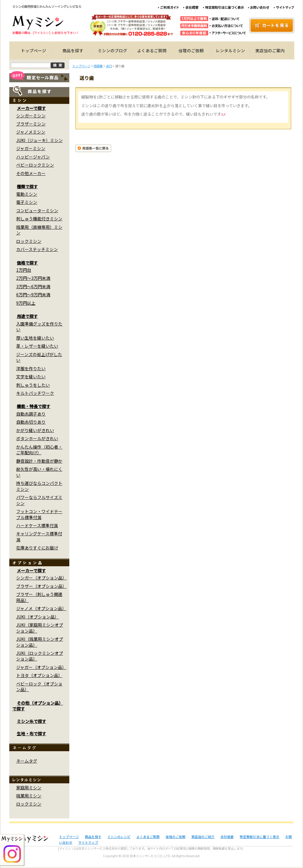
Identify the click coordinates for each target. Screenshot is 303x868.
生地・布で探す (31, 733)
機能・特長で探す (34, 406)
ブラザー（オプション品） (41, 586)
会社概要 (227, 837)
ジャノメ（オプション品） (41, 608)
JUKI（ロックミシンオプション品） (40, 656)
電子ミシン (27, 202)
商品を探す (73, 50)
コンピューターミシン (37, 210)
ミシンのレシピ (119, 837)
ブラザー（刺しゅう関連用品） (39, 597)
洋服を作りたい (31, 368)
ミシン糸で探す (31, 721)
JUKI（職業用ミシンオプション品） (40, 642)
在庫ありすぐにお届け (37, 548)
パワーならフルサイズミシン (39, 500)
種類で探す (27, 186)
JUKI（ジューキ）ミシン (39, 140)
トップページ (34, 50)
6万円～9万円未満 (33, 295)
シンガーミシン (31, 116)
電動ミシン (27, 194)
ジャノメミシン (31, 132)
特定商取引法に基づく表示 (259, 837)
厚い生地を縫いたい (35, 338)
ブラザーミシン (31, 124)
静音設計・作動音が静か (39, 461)
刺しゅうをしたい (33, 385)
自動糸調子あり (31, 414)
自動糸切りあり (31, 422)
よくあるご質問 (152, 50)
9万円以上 (26, 303)
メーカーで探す (31, 108)
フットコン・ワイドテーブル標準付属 (39, 514)
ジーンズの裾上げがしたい (39, 357)
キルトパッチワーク (35, 393)
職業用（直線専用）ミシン (39, 230)
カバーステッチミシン (37, 249)
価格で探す (27, 263)
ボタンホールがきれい (37, 438)
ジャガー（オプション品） (41, 667)
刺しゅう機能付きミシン (39, 219)
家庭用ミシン (29, 788)
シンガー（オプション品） (41, 578)
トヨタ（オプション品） (39, 675)
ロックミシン (29, 241)
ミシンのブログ (112, 50)
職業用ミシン (29, 796)
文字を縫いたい (31, 377)
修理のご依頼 (191, 50)
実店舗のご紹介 (203, 837)
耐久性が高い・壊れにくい (39, 472)
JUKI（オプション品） (37, 617)
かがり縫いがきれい (35, 430)
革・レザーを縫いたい (37, 346)
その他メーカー (31, 173)
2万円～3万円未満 (33, 278)
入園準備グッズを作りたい (39, 327)
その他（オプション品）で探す (38, 706)
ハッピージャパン (33, 157)
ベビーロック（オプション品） (39, 687)
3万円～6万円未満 (33, 286)
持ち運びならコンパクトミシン (39, 486)
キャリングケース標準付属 (39, 536)
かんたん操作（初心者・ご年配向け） (39, 450)
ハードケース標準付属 (37, 525)
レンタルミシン (230, 50)
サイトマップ (88, 842)
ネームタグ (27, 761)
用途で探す (27, 316)
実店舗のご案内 (270, 50)
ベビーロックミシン (35, 165)
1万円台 (24, 270)
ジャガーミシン (31, 148)
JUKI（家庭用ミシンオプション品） (40, 628)
